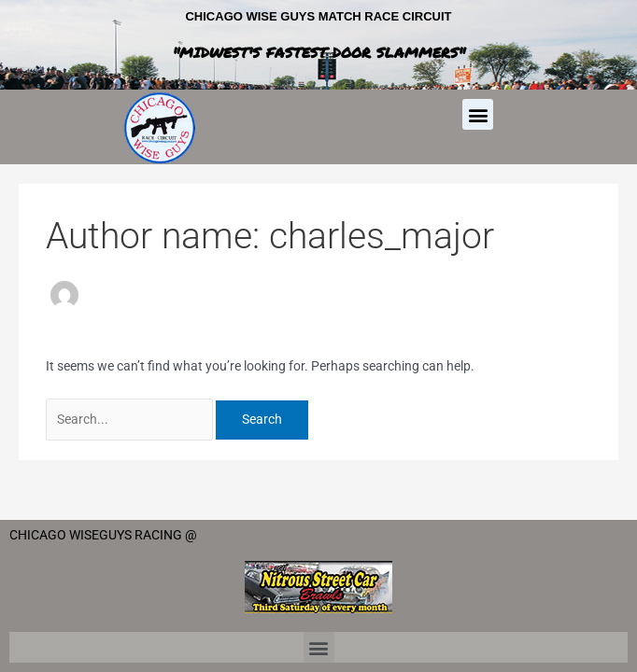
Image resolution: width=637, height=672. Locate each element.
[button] (478, 114)
